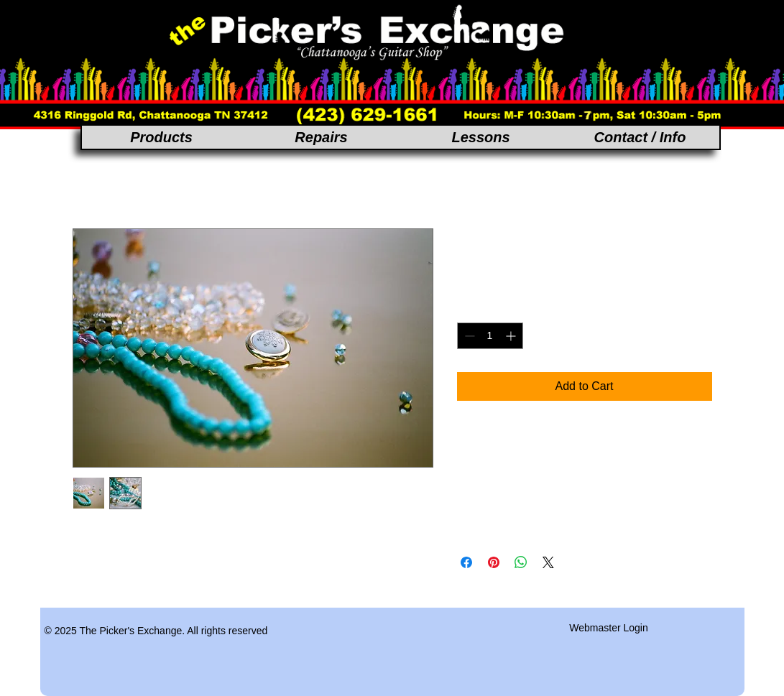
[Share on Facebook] (466, 562)
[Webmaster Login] (609, 628)
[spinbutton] (490, 336)
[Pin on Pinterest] (494, 562)
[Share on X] (548, 562)
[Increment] (512, 336)
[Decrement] (468, 336)
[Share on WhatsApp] (521, 562)
